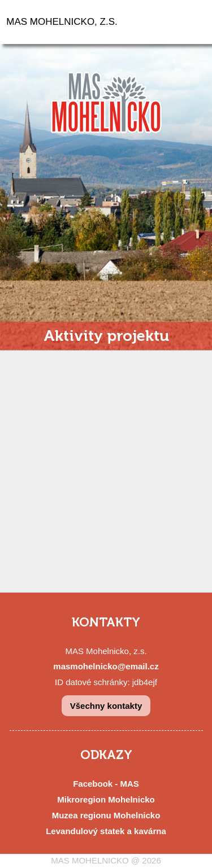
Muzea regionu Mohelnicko (106, 815)
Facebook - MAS (106, 784)
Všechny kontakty (106, 706)
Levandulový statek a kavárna (106, 831)
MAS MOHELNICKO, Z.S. (62, 22)
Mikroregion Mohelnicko (106, 799)
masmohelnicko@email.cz (106, 666)
